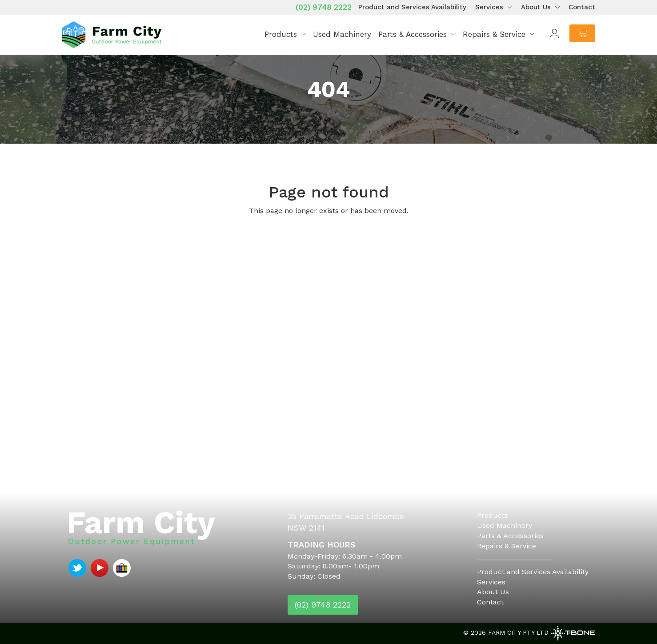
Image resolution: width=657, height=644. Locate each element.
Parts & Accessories (413, 34)
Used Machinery (342, 34)
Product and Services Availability (412, 7)
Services (489, 7)
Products (281, 34)
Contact (582, 7)
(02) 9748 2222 (324, 7)
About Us (536, 7)
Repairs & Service (494, 34)
